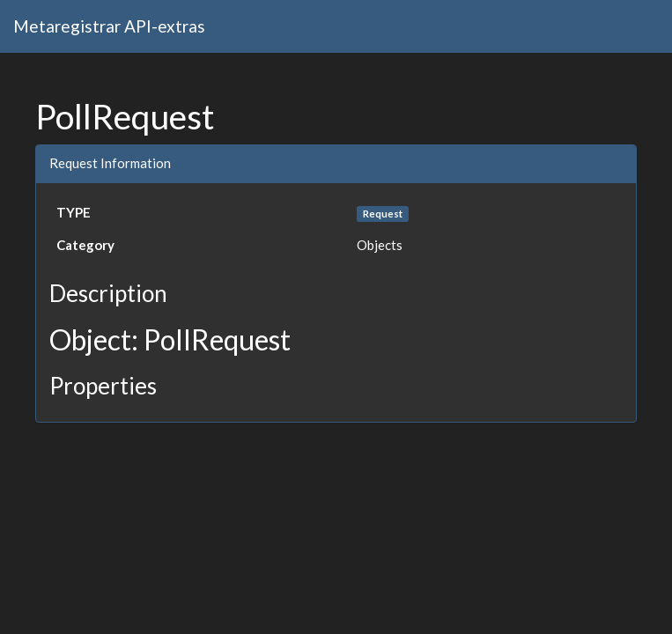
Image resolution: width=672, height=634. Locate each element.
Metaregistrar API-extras (109, 26)
